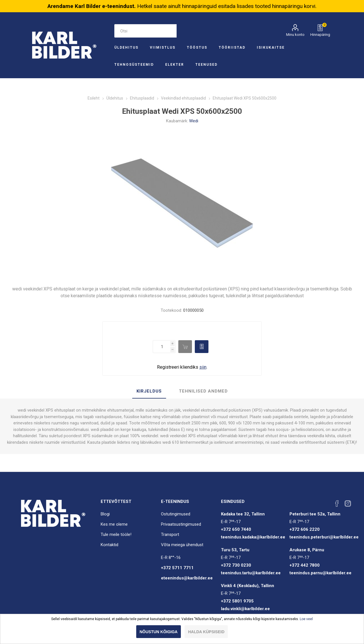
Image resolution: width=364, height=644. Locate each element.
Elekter (175, 65)
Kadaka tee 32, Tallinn (243, 514)
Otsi (183, 31)
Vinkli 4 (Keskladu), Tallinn (248, 586)
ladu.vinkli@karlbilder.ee (245, 609)
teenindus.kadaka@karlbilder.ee (253, 537)
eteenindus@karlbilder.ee (187, 578)
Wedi (194, 121)
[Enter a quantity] (162, 347)
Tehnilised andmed (203, 391)
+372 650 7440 (236, 529)
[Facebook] (337, 503)
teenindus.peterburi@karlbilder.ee (324, 537)
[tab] (149, 391)
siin (203, 367)
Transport (170, 534)
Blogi (105, 514)
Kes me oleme (114, 524)
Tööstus (197, 48)
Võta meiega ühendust (182, 545)
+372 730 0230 (236, 565)
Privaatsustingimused (181, 524)
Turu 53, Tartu (235, 550)
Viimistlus (163, 48)
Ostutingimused (176, 514)
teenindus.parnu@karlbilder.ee (320, 573)
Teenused (206, 65)
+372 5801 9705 (237, 601)
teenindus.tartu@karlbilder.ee (251, 573)
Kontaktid (109, 545)
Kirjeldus (149, 391)
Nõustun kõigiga (159, 632)
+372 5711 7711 (177, 568)
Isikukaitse (271, 48)
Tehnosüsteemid (134, 65)
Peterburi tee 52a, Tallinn (315, 514)
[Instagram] (348, 503)
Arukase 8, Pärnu (307, 550)
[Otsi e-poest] (145, 31)
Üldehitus (126, 48)
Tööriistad (232, 48)
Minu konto (295, 35)
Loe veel (306, 619)
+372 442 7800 (305, 565)
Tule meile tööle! (116, 534)
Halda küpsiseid (206, 632)
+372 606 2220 (305, 529)
